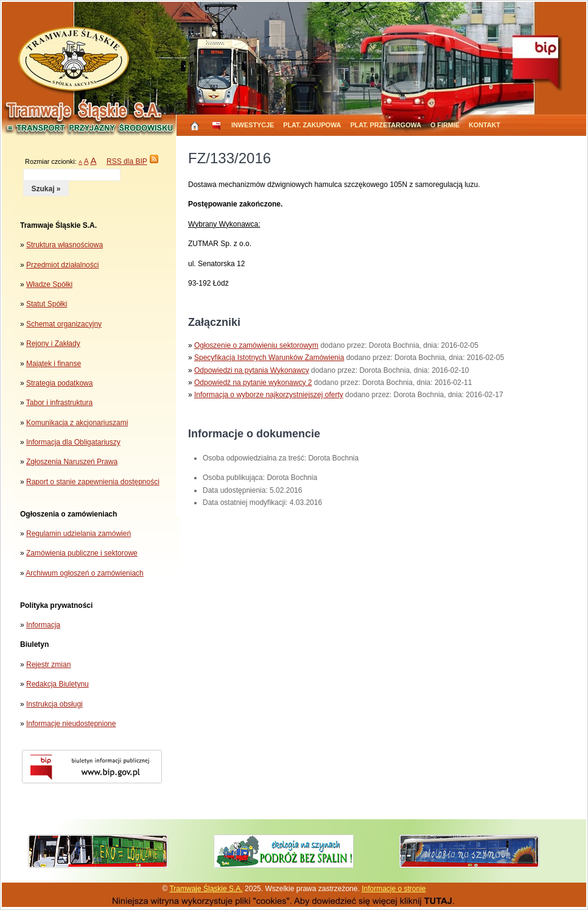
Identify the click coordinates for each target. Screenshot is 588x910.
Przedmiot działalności (62, 265)
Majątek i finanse (54, 364)
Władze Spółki (49, 284)
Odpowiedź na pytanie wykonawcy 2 (253, 383)
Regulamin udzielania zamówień (79, 534)
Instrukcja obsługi (54, 704)
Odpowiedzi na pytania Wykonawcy (252, 370)
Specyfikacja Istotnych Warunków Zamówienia (269, 358)
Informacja (43, 625)
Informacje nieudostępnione (71, 724)
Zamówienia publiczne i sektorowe (82, 553)
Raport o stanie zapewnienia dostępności (93, 482)
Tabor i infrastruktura (59, 403)
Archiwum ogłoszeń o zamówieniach (84, 573)
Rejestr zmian (48, 665)
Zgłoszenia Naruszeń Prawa (72, 462)
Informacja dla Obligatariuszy (73, 442)
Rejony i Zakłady (53, 344)
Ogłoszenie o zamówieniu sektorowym (256, 345)
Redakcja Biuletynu (58, 684)
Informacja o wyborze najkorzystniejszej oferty (269, 395)
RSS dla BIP (127, 161)
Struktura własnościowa (65, 245)
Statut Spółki (47, 304)
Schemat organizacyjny (64, 324)
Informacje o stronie (394, 889)
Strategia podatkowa (59, 383)
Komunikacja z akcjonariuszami (77, 423)
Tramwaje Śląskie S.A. (206, 889)
